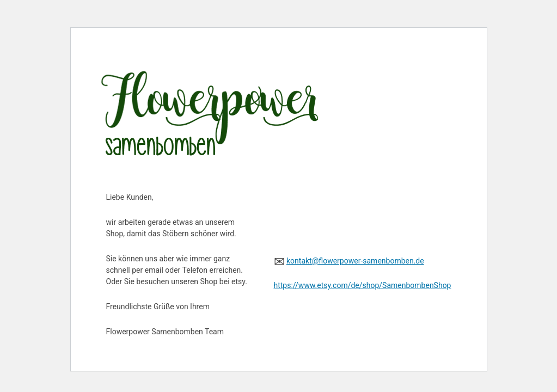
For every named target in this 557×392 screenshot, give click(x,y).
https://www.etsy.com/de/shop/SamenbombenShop (363, 285)
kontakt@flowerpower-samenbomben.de (355, 261)
